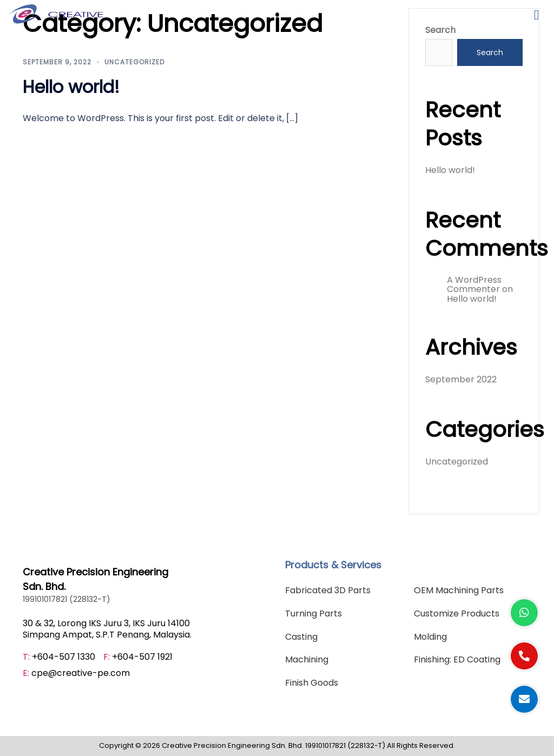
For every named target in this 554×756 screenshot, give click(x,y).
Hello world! (71, 87)
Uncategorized (134, 62)
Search (440, 31)
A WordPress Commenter (474, 285)
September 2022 (461, 379)
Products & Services (333, 565)
